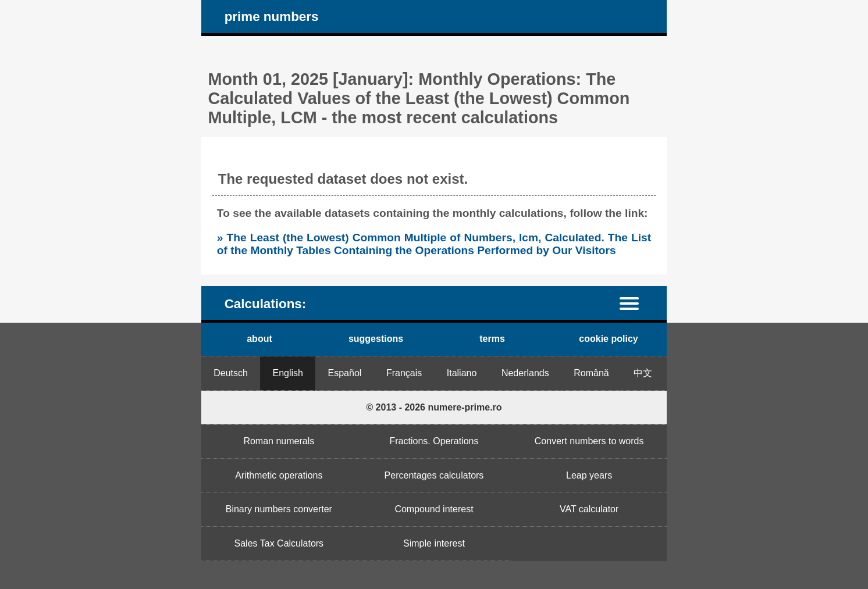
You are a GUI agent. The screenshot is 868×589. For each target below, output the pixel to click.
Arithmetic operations (279, 475)
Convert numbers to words (589, 441)
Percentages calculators (434, 475)
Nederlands (525, 373)
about (259, 339)
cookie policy (608, 339)
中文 (643, 373)
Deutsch (231, 373)
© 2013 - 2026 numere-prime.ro (434, 407)
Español (345, 373)
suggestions (376, 339)
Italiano (462, 373)
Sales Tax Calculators (279, 543)
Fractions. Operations (434, 441)
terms (492, 339)
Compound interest (434, 509)
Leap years (589, 475)
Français (404, 373)
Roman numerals (279, 441)
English (288, 373)
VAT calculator (589, 509)
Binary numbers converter (279, 509)
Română (591, 373)
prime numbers (272, 17)
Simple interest (434, 543)
